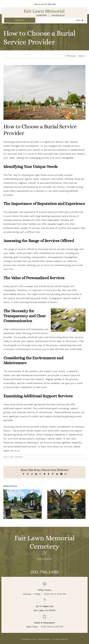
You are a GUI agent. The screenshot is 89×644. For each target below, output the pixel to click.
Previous (71, 56)
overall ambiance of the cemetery (43, 383)
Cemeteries (19, 457)
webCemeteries (44, 639)
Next (81, 56)
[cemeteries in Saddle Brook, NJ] (44, 92)
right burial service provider (49, 175)
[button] (5, 504)
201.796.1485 (44, 572)
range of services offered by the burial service (32, 249)
